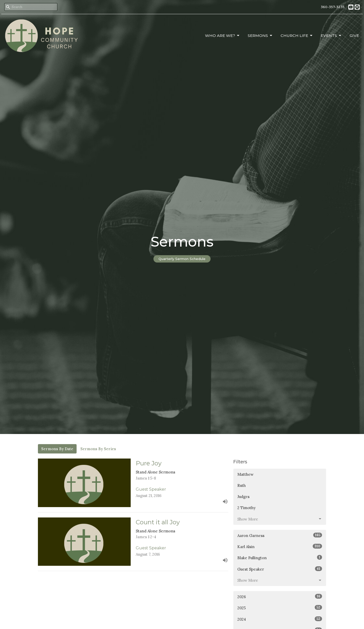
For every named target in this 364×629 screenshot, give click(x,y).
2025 (280, 608)
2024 (280, 619)
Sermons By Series (98, 449)
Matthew (245, 474)
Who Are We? (223, 36)
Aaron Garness (280, 535)
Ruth (242, 485)
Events (331, 36)
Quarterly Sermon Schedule (182, 259)
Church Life (297, 36)
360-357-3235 (333, 7)
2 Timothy (246, 508)
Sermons (260, 36)
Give (354, 36)
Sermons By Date (57, 449)
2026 (280, 597)
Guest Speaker (280, 569)
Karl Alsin (280, 546)
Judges (243, 497)
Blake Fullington (280, 558)
